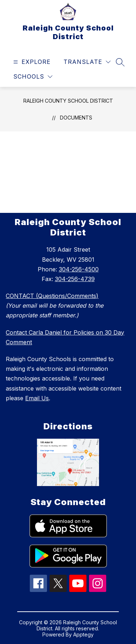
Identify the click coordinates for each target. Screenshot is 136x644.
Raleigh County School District (68, 101)
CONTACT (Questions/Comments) (52, 296)
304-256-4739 (75, 279)
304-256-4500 (79, 269)
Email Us (37, 398)
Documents (76, 118)
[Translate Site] (87, 62)
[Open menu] (31, 62)
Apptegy (83, 634)
